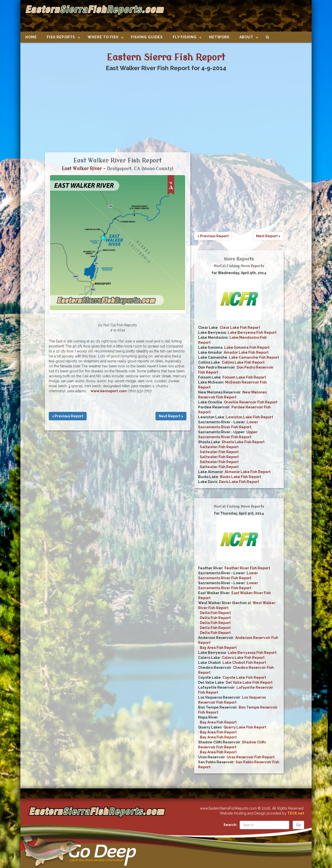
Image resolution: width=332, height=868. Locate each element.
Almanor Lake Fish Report (248, 472)
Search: (230, 825)
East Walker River (82, 169)
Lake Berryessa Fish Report (252, 333)
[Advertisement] (236, 16)
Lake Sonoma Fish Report (247, 347)
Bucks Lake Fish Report (241, 477)
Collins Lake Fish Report (243, 362)
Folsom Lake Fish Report (244, 377)
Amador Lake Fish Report (246, 352)
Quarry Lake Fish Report (245, 727)
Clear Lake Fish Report (240, 328)
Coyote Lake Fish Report (244, 677)
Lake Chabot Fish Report (244, 663)
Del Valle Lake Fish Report (249, 682)
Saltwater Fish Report (219, 447)
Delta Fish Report (215, 613)
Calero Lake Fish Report (243, 658)
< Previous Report (68, 416)
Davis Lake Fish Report (239, 482)
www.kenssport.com (109, 391)
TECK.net (296, 813)
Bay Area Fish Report (218, 648)
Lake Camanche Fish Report (254, 357)
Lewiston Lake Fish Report (249, 417)
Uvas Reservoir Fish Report (251, 757)
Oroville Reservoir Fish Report (251, 402)
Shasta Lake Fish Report (243, 442)
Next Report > (171, 416)
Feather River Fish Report (247, 568)
